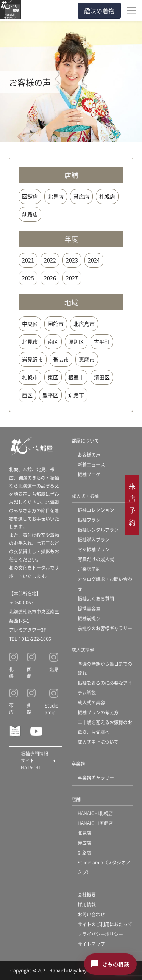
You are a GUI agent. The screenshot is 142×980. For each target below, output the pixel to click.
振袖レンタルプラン (98, 530)
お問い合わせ (91, 914)
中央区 (30, 324)
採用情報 (87, 904)
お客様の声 (89, 455)
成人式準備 (83, 650)
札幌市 (30, 377)
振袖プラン (89, 520)
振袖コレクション (96, 510)
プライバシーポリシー (100, 934)
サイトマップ (91, 944)
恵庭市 (87, 359)
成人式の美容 (91, 702)
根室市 (76, 377)
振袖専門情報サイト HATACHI (34, 760)
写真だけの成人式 (96, 559)
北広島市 (84, 324)
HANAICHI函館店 (95, 823)
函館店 (30, 196)
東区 (53, 377)
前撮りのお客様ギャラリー (105, 628)
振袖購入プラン (94, 539)
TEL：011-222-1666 (30, 639)
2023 (72, 260)
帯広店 (81, 196)
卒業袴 (78, 763)
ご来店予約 (89, 569)
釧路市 (76, 395)
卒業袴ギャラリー (96, 777)
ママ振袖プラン (94, 549)
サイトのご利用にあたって (105, 924)
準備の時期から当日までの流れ (105, 668)
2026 (50, 278)
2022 (50, 260)
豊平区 (50, 395)
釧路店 (30, 214)
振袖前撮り (89, 618)
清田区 (102, 377)
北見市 (30, 341)
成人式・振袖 (85, 496)
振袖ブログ (89, 474)
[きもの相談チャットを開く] (110, 964)
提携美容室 (89, 608)
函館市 (56, 324)
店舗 (76, 799)
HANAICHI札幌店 (95, 813)
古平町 (102, 341)
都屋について (85, 441)
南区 (53, 341)
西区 (27, 395)
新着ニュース (91, 464)
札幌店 (107, 196)
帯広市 (61, 359)
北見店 (56, 196)
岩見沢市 (33, 359)
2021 (28, 260)
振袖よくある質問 (96, 599)
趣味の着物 (99, 11)
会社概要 (87, 895)
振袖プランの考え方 (98, 712)
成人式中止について (98, 742)
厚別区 (76, 341)
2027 (72, 278)
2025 (28, 278)
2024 (94, 260)
